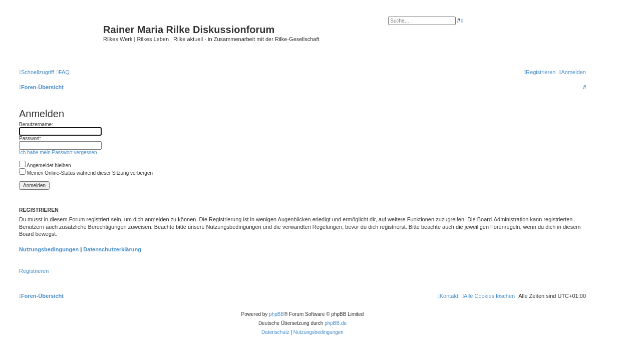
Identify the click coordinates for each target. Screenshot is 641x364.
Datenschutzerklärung (112, 249)
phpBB (276, 314)
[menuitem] (63, 72)
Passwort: (30, 138)
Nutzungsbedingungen (49, 249)
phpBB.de (336, 323)
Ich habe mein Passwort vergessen (58, 152)
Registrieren (34, 271)
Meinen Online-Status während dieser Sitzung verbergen (86, 173)
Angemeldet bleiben (45, 165)
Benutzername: (36, 124)
